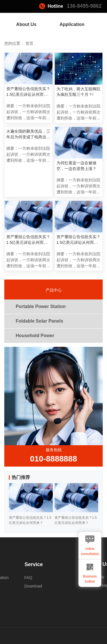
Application (72, 24)
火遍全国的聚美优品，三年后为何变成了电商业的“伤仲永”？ (28, 134)
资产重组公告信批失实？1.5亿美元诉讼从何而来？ (28, 92)
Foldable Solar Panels (39, 321)
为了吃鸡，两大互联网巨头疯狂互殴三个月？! (78, 92)
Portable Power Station (41, 306)
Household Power (35, 336)
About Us (26, 24)
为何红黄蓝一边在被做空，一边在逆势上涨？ (76, 166)
